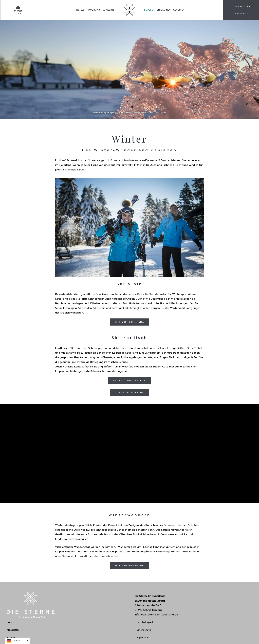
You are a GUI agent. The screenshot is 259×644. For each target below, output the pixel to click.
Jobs (10, 622)
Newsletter (13, 630)
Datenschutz (144, 630)
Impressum (142, 637)
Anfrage (12, 637)
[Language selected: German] (17, 641)
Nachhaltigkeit (145, 622)
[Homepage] (129, 10)
